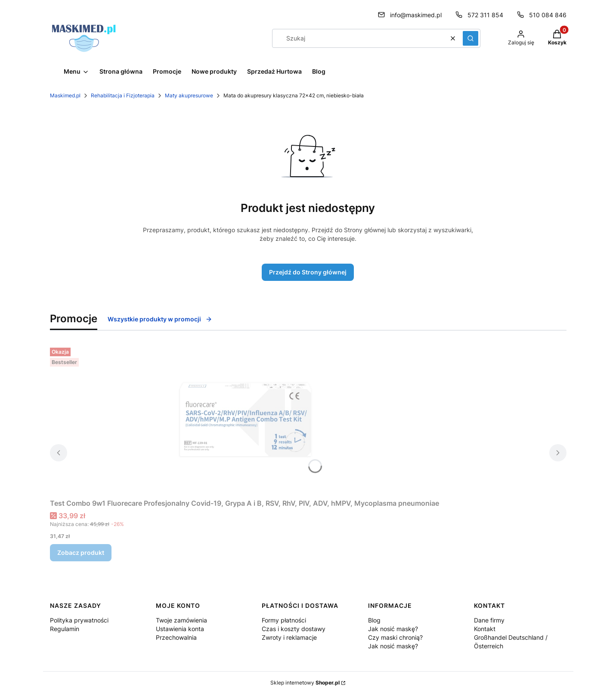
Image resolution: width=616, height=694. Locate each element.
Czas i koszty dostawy (294, 629)
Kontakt (485, 629)
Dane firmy (489, 620)
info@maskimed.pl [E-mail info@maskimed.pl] (416, 15)
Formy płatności (284, 620)
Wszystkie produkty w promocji (160, 319)
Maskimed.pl (65, 95)
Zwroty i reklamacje (289, 637)
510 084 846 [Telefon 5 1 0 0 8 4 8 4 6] (548, 15)
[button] (471, 38)
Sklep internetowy (305, 683)
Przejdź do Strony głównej (308, 272)
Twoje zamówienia (181, 620)
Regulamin (65, 629)
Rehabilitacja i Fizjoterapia (123, 95)
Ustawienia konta (180, 629)
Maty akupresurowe (189, 95)
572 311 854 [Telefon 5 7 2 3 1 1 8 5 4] (485, 15)
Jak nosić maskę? (393, 629)
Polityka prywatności (79, 620)
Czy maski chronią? (395, 637)
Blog (374, 620)
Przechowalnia (176, 637)
